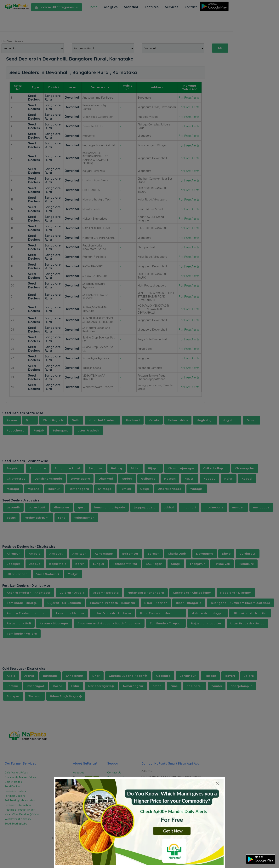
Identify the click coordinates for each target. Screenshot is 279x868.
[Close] (217, 783)
